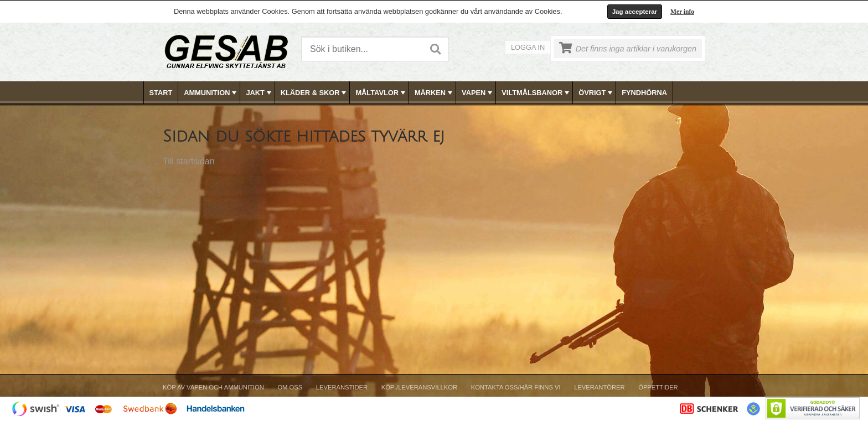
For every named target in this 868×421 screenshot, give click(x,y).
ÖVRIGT (596, 93)
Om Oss (290, 387)
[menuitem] (161, 93)
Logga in (528, 47)
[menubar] (435, 93)
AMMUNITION (211, 93)
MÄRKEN (435, 93)
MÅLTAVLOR (381, 93)
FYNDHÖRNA (644, 93)
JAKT (259, 93)
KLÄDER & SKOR (315, 93)
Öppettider (658, 387)
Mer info (682, 12)
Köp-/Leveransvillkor (419, 387)
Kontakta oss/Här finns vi (516, 387)
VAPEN (478, 93)
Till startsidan (189, 161)
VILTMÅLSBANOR (536, 93)
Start (161, 93)
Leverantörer (599, 387)
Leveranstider (342, 387)
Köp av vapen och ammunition (213, 387)
